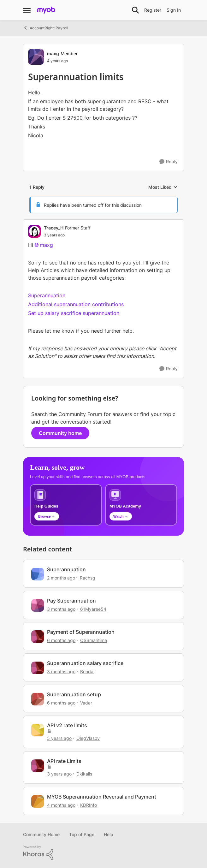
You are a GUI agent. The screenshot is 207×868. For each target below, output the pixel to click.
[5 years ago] (59, 738)
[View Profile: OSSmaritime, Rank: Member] (38, 637)
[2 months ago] (61, 578)
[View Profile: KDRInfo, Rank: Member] (38, 801)
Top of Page (82, 834)
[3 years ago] (59, 774)
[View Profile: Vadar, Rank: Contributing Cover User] (38, 699)
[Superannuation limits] (67, 235)
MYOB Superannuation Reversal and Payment (102, 797)
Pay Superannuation (71, 601)
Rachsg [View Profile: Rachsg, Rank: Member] (88, 578)
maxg (46, 245)
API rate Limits (64, 761)
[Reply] (169, 162)
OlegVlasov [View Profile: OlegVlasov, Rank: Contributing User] (88, 738)
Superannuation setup (74, 694)
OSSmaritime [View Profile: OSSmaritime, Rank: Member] (94, 640)
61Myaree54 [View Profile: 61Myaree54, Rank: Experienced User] (93, 609)
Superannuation (47, 295)
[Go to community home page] (46, 10)
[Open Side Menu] (27, 10)
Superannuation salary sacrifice (85, 663)
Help (109, 834)
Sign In (174, 10)
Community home (60, 433)
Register (153, 10)
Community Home (41, 834)
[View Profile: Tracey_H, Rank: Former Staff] (34, 231)
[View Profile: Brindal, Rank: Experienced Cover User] (38, 668)
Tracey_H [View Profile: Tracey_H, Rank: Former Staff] (54, 228)
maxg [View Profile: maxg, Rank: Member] (53, 54)
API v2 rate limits (67, 725)
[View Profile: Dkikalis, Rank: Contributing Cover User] (38, 766)
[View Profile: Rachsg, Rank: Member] (38, 574)
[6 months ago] (61, 640)
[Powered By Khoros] (103, 853)
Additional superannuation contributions (76, 304)
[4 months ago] (61, 805)
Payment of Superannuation (81, 632)
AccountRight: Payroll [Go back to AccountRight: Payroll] (46, 28)
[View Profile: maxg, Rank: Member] (36, 57)
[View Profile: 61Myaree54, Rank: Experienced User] (38, 605)
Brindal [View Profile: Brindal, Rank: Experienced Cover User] (87, 672)
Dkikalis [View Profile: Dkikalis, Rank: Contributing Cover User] (84, 774)
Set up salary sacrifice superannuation (74, 313)
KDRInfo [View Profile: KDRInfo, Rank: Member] (89, 805)
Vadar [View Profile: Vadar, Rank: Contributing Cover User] (86, 702)
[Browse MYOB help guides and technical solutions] (66, 505)
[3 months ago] (61, 609)
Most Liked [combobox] (163, 187)
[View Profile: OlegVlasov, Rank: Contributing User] (38, 730)
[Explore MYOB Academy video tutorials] (141, 505)
